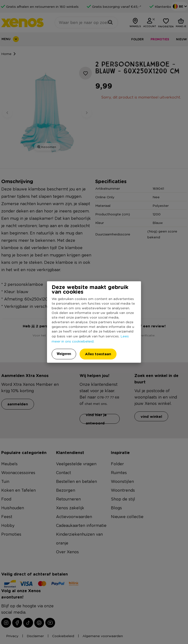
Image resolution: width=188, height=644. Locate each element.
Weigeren (64, 354)
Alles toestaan (98, 354)
